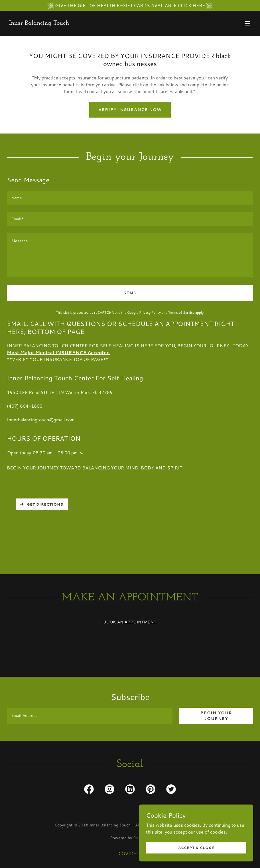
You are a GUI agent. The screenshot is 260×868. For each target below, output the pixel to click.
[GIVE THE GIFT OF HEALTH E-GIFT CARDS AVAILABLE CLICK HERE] (130, 5)
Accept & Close (196, 848)
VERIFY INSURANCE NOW (130, 110)
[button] (247, 23)
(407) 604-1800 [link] (25, 406)
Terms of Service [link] (181, 312)
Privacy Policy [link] (150, 312)
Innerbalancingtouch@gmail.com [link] (41, 419)
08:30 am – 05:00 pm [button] (55, 453)
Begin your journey (216, 716)
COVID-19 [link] (130, 853)
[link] (39, 23)
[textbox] (130, 198)
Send (130, 293)
